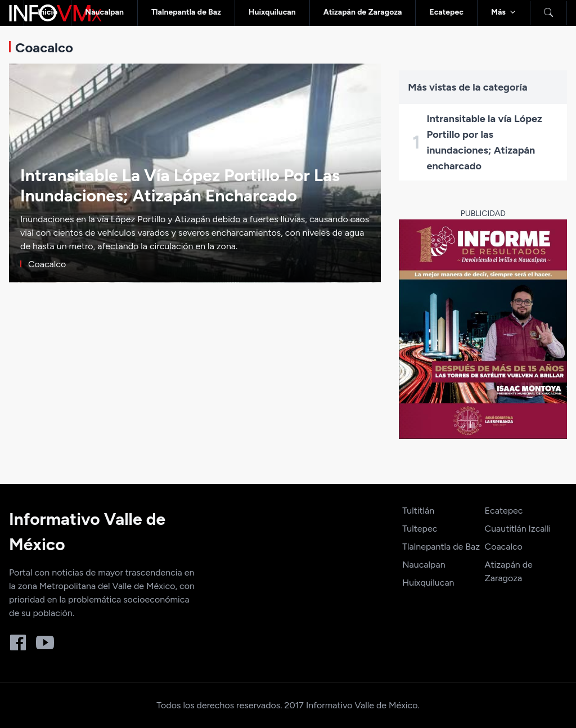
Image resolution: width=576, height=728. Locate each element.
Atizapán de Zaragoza (363, 12)
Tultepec (420, 529)
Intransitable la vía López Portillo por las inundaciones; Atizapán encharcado (485, 142)
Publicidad (483, 214)
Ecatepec (446, 12)
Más (498, 12)
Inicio (48, 12)
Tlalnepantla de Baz (186, 12)
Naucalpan (104, 12)
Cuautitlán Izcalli (518, 529)
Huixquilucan (272, 12)
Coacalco (504, 547)
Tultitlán (418, 511)
